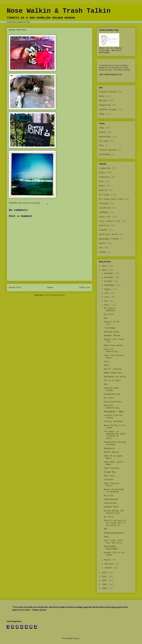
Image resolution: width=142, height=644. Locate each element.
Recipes (103, 101)
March (108, 560)
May (107, 301)
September (110, 285)
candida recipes (108, 110)
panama (102, 252)
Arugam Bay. (110, 472)
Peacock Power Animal (111, 389)
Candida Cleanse (108, 92)
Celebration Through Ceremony (115, 443)
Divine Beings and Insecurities (114, 512)
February (110, 564)
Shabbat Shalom (112, 336)
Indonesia (104, 177)
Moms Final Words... (115, 345)
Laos (101, 181)
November (110, 277)
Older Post (85, 288)
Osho (101, 145)
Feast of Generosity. (111, 351)
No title (109, 314)
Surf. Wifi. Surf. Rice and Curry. (114, 542)
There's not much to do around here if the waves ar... (115, 523)
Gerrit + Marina (113, 369)
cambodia (104, 212)
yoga (101, 128)
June (107, 297)
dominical (104, 226)
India (102, 173)
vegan (102, 114)
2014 (105, 266)
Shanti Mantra (111, 452)
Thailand (104, 203)
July (107, 293)
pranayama (104, 154)
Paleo (102, 96)
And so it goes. (113, 380)
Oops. (107, 537)
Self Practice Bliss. (111, 485)
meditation (105, 137)
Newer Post (15, 288)
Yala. (107, 362)
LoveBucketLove (112, 394)
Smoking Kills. (112, 332)
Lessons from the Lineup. (113, 417)
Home (50, 288)
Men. (106, 384)
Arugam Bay (105, 168)
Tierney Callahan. (114, 422)
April (108, 305)
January (109, 568)
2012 (105, 573)
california (105, 208)
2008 (105, 588)
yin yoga (104, 141)
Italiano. (109, 480)
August (108, 289)
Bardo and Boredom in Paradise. (114, 491)
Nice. (107, 365)
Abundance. (110, 448)
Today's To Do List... (111, 323)
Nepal (102, 186)
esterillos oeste (108, 234)
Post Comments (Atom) (55, 295)
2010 (105, 581)
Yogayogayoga (111, 499)
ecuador (103, 230)
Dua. (106, 318)
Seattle (103, 190)
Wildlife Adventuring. (112, 407)
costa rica (105, 217)
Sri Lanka (104, 195)
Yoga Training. (112, 468)
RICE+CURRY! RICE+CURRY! (111, 548)
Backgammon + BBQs (114, 412)
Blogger (76, 638)
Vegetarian (105, 105)
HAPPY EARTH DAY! (113, 373)
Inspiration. (111, 503)
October (109, 281)
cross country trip (109, 221)
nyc (101, 248)
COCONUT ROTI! (111, 507)
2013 (105, 270)
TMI (106, 529)
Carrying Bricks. (113, 402)
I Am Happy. (110, 328)
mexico (102, 243)
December (110, 273)
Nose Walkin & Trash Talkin (59, 11)
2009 (105, 584)
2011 (105, 577)
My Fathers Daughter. (110, 309)
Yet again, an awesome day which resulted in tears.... (115, 435)
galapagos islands (109, 239)
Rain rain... (111, 476)
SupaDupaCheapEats (114, 533)
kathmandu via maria (115, 377)
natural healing (108, 150)
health (102, 132)
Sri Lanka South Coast (111, 199)
